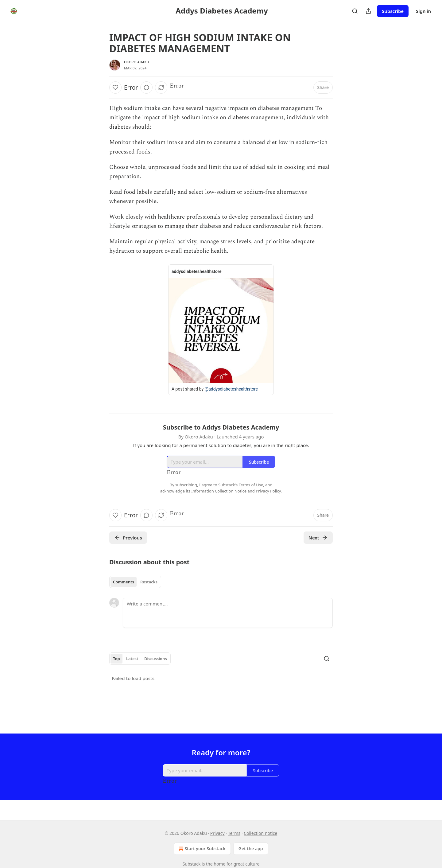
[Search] (355, 11)
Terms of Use (251, 485)
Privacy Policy (268, 491)
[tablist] (135, 582)
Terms (234, 833)
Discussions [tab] (156, 659)
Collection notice (260, 833)
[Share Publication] (368, 11)
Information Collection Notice (219, 491)
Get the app (251, 849)
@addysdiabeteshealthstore (231, 389)
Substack (192, 864)
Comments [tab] (124, 582)
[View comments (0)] (146, 88)
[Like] (115, 88)
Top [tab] (116, 659)
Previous (128, 538)
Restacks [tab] (149, 582)
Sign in (423, 11)
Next (318, 538)
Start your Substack (202, 849)
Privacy (217, 833)
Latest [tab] (132, 659)
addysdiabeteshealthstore (196, 271)
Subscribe (393, 11)
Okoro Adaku (137, 62)
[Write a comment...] (228, 613)
